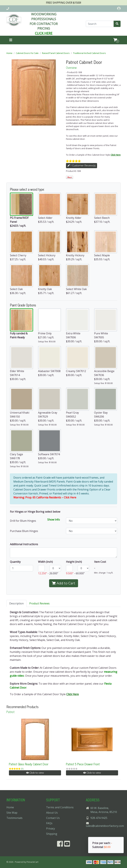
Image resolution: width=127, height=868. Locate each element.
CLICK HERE (44, 33)
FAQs (49, 823)
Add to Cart (64, 583)
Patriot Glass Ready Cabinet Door (29, 764)
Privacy (51, 828)
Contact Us (53, 818)
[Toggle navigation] (11, 40)
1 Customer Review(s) (82, 166)
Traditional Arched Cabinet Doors (89, 53)
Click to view (35, 773)
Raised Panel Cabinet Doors (56, 53)
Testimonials (14, 818)
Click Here (116, 155)
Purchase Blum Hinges (24, 531)
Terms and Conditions (60, 807)
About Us (52, 813)
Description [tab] (16, 603)
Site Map (12, 813)
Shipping (52, 834)
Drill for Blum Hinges (23, 521)
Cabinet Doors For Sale (27, 53)
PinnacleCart (32, 862)
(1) (22, 769)
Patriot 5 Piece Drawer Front (83, 764)
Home (9, 53)
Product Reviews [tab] (39, 603)
